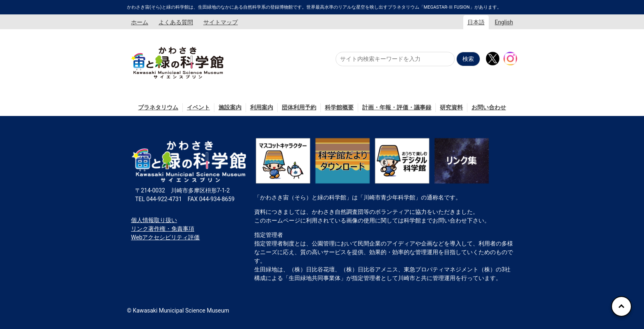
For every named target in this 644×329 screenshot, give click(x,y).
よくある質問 (176, 22)
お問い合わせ (489, 107)
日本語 (476, 22)
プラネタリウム (158, 107)
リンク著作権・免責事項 (163, 229)
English (504, 22)
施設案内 (230, 107)
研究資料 (451, 107)
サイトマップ (221, 22)
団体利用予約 (299, 107)
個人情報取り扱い (154, 220)
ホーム (140, 22)
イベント (198, 107)
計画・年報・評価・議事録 (397, 107)
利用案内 (262, 107)
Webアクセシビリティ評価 (166, 237)
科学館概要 (339, 107)
